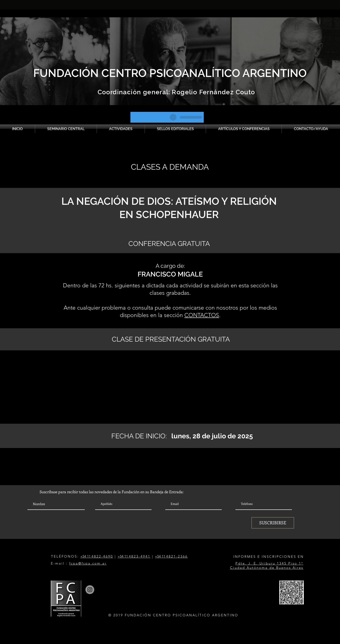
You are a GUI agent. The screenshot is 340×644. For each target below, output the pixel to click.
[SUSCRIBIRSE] (273, 523)
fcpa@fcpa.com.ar (88, 563)
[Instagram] (90, 590)
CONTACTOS (202, 315)
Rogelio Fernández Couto (213, 92)
